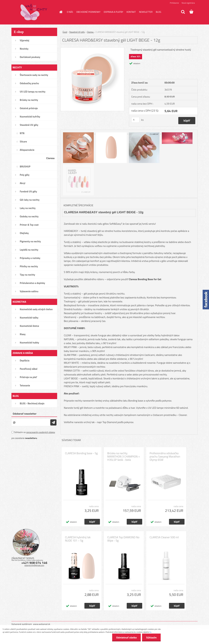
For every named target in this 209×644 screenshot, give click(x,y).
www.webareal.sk (42, 624)
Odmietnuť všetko (126, 637)
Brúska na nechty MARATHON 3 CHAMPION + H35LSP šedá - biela (124, 457)
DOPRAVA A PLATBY (113, 12)
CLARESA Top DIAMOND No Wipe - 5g (123, 539)
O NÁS (70, 12)
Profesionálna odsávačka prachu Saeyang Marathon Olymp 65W (165, 457)
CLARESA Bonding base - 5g (81, 453)
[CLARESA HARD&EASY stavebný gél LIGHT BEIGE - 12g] (92, 49)
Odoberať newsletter (25, 414)
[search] (183, 12)
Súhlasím (151, 637)
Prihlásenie (174, 3)
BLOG (158, 12)
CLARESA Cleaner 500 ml (164, 537)
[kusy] (135, 120)
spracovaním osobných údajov (41, 432)
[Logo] (34, 12)
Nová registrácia (188, 3)
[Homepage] (61, 12)
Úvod (65, 32)
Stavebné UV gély (77, 32)
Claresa (90, 32)
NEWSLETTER (146, 12)
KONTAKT (131, 12)
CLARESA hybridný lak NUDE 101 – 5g (78, 539)
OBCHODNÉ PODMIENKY (88, 12)
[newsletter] (53, 422)
